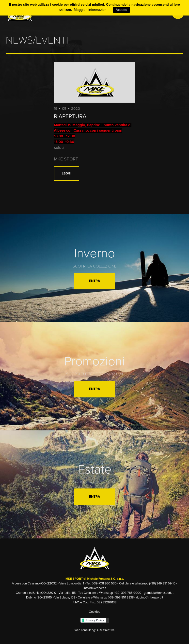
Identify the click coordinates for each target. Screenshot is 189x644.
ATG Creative (105, 630)
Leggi (67, 173)
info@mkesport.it (95, 588)
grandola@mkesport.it (159, 593)
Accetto (121, 10)
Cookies (94, 612)
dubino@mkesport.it (150, 597)
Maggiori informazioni (91, 10)
